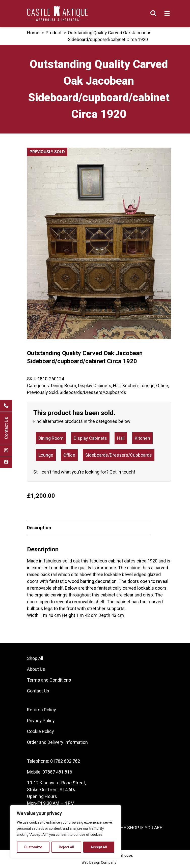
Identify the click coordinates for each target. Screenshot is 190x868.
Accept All (99, 847)
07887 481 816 (57, 772)
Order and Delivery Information (57, 742)
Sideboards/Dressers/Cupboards (93, 392)
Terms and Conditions (49, 680)
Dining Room (64, 386)
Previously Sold (42, 392)
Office (162, 386)
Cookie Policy (40, 731)
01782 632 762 (65, 761)
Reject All (66, 847)
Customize (33, 847)
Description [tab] (39, 528)
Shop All (35, 658)
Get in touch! (122, 472)
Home (33, 33)
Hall (117, 386)
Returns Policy (42, 710)
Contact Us (6, 428)
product (54, 33)
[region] (66, 831)
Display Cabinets (95, 386)
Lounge (147, 386)
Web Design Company (99, 862)
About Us (36, 669)
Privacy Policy (41, 721)
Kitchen (130, 386)
